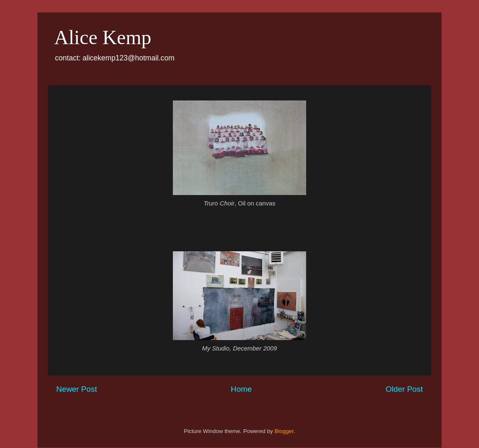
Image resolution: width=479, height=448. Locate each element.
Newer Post (77, 389)
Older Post (404, 389)
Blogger (284, 431)
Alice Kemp (103, 37)
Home (241, 389)
